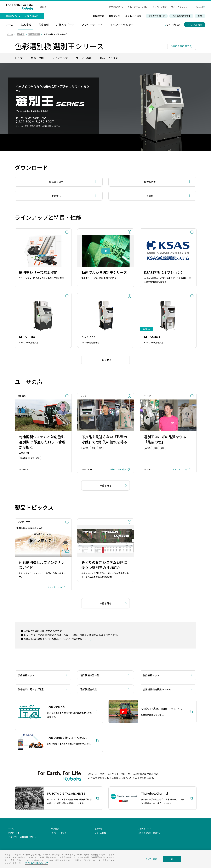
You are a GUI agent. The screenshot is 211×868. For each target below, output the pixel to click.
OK (172, 859)
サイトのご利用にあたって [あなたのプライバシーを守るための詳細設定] (36, 864)
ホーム (10, 34)
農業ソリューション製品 (22, 16)
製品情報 (21, 34)
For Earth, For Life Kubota (19, 7)
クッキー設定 (151, 859)
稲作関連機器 (34, 34)
